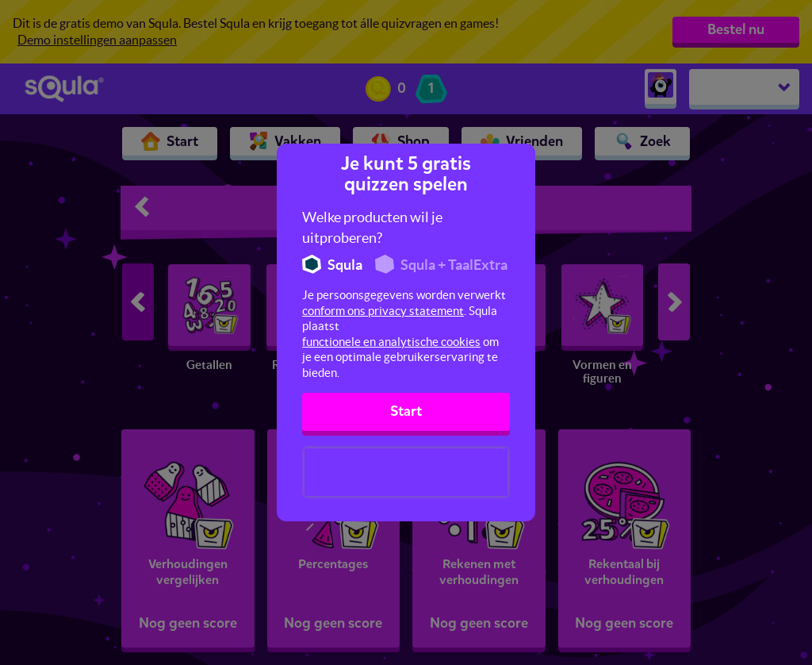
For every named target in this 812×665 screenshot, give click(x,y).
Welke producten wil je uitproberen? (372, 227)
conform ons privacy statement (383, 311)
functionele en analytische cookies (391, 342)
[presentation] (406, 472)
